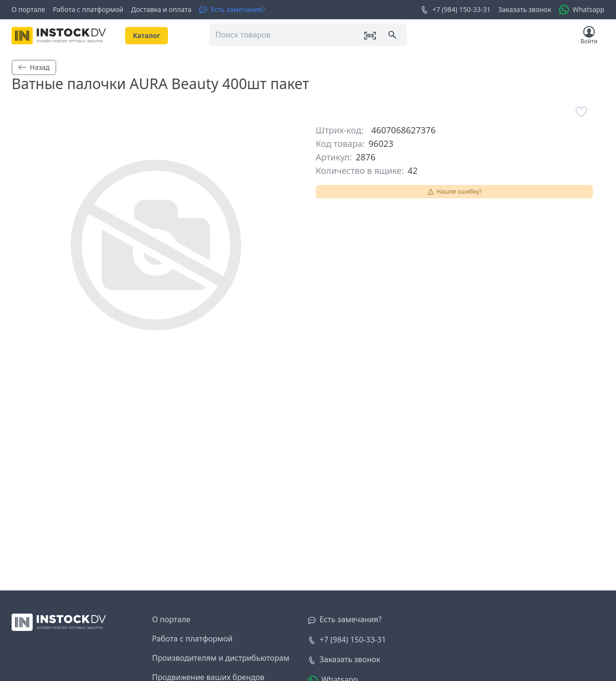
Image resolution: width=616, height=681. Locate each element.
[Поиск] (393, 36)
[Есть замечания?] (232, 10)
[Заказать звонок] (344, 660)
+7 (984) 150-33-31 (456, 10)
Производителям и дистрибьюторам (221, 658)
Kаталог (147, 35)
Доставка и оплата (161, 9)
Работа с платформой (88, 9)
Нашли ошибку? (454, 191)
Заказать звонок (525, 9)
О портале (28, 9)
